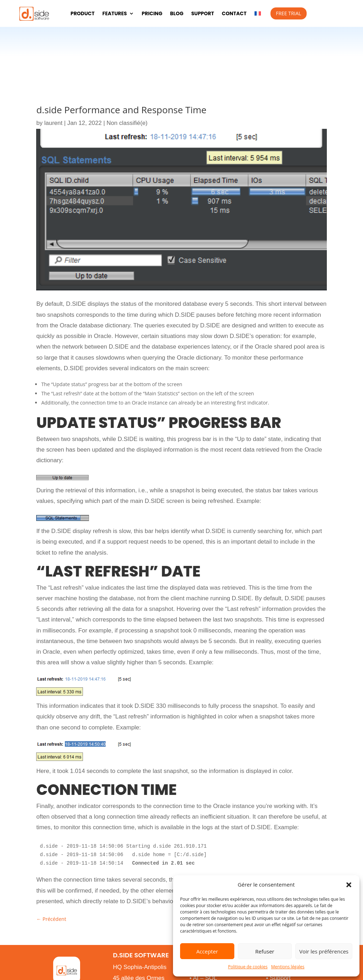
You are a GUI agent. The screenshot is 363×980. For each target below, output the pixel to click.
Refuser (265, 951)
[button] (349, 885)
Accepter (207, 951)
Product (83, 13)
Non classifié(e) (127, 123)
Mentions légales (288, 967)
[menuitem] (258, 13)
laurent (53, 123)
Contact (234, 13)
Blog (177, 13)
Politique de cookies (248, 967)
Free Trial (288, 13)
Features (115, 13)
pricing (152, 13)
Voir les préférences (324, 951)
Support (202, 13)
